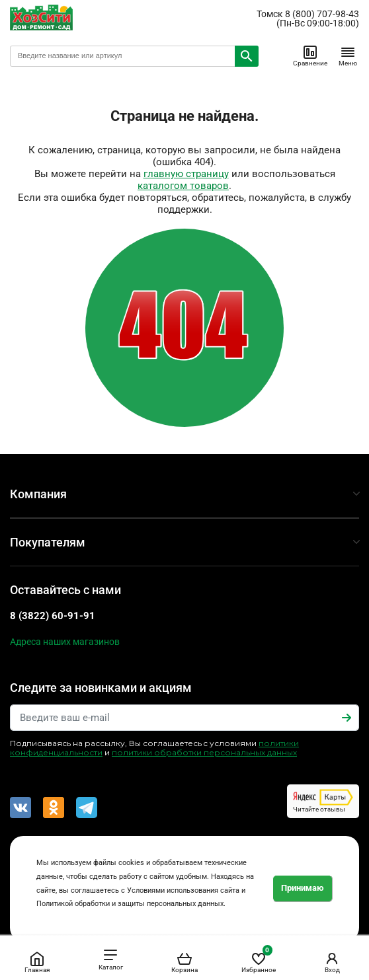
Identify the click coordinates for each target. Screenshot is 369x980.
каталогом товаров (183, 186)
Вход (332, 962)
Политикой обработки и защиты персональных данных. (131, 904)
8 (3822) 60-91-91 (53, 616)
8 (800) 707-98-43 (322, 14)
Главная (37, 962)
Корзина (184, 962)
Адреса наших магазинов (65, 642)
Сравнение (310, 56)
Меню (348, 56)
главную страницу (186, 174)
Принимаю (303, 888)
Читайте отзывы (323, 801)
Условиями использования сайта (183, 890)
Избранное (259, 960)
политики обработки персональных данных (204, 752)
